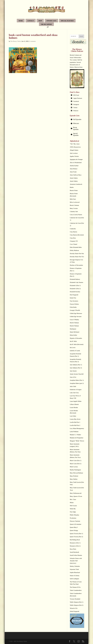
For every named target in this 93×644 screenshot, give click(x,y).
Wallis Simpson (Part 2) (77, 605)
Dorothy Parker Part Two (77, 257)
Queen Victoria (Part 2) (76, 537)
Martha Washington (75, 470)
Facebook (76, 101)
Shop (40, 21)
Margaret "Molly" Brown (77, 441)
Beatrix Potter (74, 190)
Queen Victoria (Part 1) (76, 534)
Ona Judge (73, 512)
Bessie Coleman (74, 205)
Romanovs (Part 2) (75, 546)
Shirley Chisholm (75, 566)
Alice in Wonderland (76, 163)
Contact (31, 21)
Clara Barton (73, 232)
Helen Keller (73, 335)
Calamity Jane (74, 212)
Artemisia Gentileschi (76, 184)
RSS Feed (76, 95)
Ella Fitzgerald (74, 295)
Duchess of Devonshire (76, 265)
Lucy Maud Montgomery (77, 428)
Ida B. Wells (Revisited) (77, 344)
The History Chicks (16, 41)
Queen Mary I (74, 527)
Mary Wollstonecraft (76, 493)
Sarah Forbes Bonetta (76, 555)
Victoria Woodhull (75, 599)
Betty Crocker (74, 208)
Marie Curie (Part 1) (76, 461)
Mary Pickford (74, 476)
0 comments (32, 41)
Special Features (67, 21)
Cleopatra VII (74, 241)
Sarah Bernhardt (74, 552)
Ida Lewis (73, 348)
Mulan (72, 503)
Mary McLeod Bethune (76, 473)
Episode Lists (51, 21)
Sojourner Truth (74, 569)
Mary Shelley (74, 479)
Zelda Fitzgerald (75, 611)
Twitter (75, 108)
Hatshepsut (73, 329)
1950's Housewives (75, 147)
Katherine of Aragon (76, 390)
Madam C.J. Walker (75, 435)
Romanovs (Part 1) (75, 543)
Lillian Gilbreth (74, 404)
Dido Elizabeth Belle (76, 247)
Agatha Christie (74, 156)
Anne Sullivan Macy (76, 175)
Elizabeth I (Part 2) (75, 289)
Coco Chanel (74, 244)
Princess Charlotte (75, 521)
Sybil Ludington (74, 579)
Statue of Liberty (75, 576)
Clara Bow (73, 238)
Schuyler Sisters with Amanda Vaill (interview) (76, 561)
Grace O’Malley (74, 320)
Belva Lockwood (75, 202)
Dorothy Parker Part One (77, 254)
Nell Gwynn (73, 506)
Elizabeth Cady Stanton (77, 282)
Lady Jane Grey (74, 393)
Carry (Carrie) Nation (76, 215)
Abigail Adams (74, 150)
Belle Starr (73, 199)
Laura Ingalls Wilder (76, 401)
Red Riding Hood (75, 540)
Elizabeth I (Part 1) (75, 285)
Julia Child (73, 386)
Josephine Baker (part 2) (77, 383)
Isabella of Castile (75, 351)
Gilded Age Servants (76, 317)
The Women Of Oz (75, 587)
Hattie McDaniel (75, 332)
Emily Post (73, 298)
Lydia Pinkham (74, 432)
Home (21, 21)
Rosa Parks (73, 549)
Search (81, 36)
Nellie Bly (73, 509)
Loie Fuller (73, 416)
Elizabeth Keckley (75, 292)
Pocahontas (73, 518)
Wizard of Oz (74, 608)
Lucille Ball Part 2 (75, 425)
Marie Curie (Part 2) (76, 464)
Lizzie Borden (74, 407)
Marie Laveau (74, 467)
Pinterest (76, 111)
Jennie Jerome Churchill (77, 374)
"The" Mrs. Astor (75, 144)
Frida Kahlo (73, 307)
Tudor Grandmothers (76, 590)
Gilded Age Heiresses (76, 313)
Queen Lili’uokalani (76, 524)
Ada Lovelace (74, 153)
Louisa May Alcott (75, 419)
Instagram (76, 104)
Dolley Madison (74, 250)
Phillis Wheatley (75, 515)
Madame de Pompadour (77, 438)
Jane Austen (73, 371)
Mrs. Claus (73, 499)
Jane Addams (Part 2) (76, 368)
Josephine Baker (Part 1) (77, 380)
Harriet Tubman (74, 323)
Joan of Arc (73, 377)
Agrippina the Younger (76, 159)
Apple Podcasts (78, 98)
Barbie (72, 187)
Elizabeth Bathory (75, 279)
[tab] (77, 120)
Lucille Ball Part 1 (75, 422)
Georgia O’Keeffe (75, 310)
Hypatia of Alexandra (76, 338)
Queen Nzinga (74, 530)
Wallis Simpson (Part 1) (77, 602)
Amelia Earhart (74, 166)
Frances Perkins (74, 304)
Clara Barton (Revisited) (77, 235)
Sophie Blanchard (75, 572)
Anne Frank (73, 172)
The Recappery (46, 24)
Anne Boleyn (74, 169)
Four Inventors (74, 301)
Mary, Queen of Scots (76, 496)
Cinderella (73, 229)
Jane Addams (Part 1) (76, 365)
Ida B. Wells (73, 341)
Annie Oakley (74, 178)
